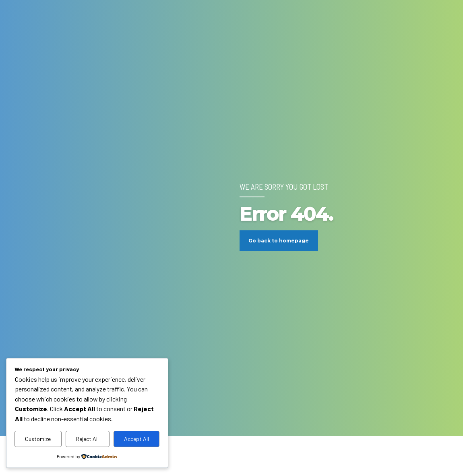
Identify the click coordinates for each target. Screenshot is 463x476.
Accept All (136, 439)
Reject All (87, 439)
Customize (38, 439)
